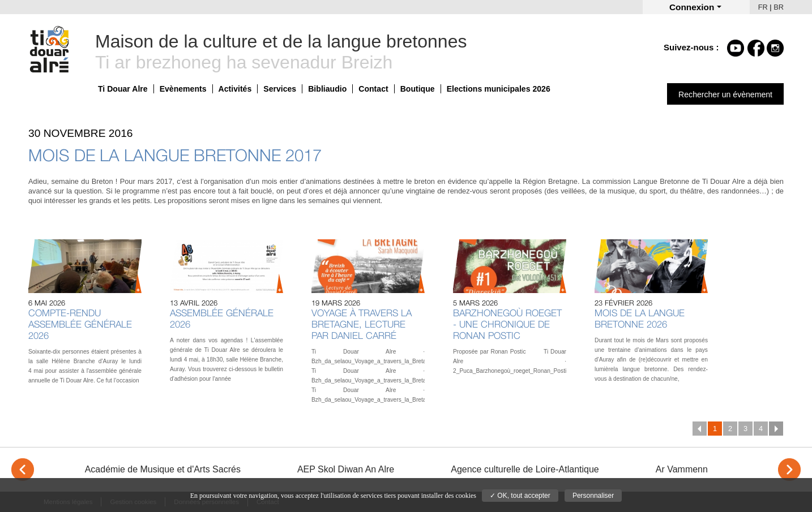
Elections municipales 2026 (499, 89)
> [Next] (789, 470)
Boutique (418, 89)
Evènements (183, 89)
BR (779, 7)
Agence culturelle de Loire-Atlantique (525, 469)
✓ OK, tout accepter (520, 496)
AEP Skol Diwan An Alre (346, 469)
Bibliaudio (327, 89)
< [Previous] (23, 470)
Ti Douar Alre (123, 89)
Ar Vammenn (682, 469)
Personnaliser (593, 496)
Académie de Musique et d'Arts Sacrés (163, 469)
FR (763, 7)
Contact (373, 89)
